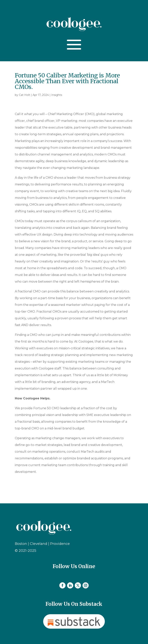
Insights (57, 95)
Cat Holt (24, 95)
